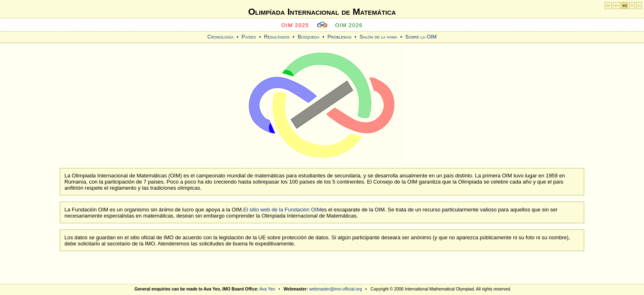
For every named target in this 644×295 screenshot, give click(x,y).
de (608, 6)
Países (249, 37)
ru (639, 6)
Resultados (277, 37)
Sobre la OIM (421, 37)
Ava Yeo (267, 289)
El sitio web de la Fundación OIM (282, 210)
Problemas (339, 37)
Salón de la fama (378, 37)
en (617, 6)
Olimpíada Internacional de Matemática (322, 12)
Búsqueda (308, 37)
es (625, 6)
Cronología (220, 37)
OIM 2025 (295, 25)
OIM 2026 (349, 25)
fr (632, 6)
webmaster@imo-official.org (335, 289)
